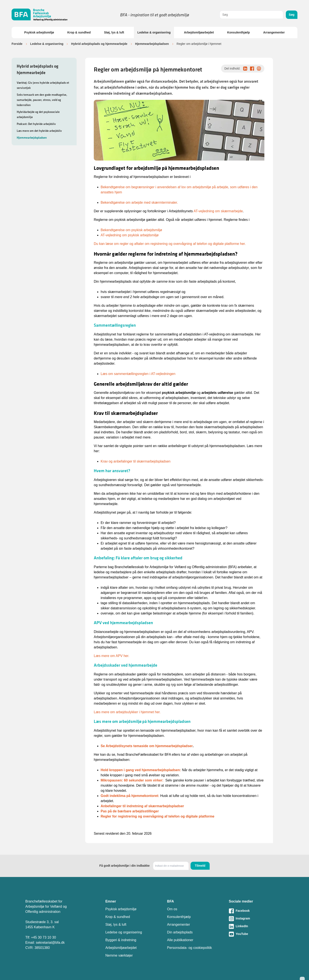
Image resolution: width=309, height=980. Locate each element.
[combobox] (251, 15)
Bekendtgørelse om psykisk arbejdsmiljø (131, 230)
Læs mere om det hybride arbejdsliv (39, 131)
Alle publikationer (180, 940)
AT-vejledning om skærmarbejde (218, 211)
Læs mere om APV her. (111, 656)
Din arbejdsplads (180, 932)
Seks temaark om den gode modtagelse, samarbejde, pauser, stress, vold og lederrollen (42, 100)
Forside (17, 44)
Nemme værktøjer (119, 955)
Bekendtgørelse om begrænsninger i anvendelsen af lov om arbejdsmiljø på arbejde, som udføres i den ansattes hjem (179, 190)
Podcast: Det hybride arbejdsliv (36, 124)
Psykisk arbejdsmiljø (39, 32)
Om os (172, 909)
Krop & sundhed (79, 32)
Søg (292, 15)
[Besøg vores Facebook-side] (256, 911)
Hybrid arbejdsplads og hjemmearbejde (99, 44)
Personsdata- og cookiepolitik (190, 948)
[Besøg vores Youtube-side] (256, 934)
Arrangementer (274, 32)
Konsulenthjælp (239, 32)
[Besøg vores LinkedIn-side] (256, 926)
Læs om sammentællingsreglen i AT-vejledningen (138, 374)
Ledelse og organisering (124, 932)
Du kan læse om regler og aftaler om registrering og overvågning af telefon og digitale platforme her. (170, 244)
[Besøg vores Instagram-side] (256, 919)
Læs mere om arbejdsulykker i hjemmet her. (127, 712)
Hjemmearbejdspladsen (152, 44)
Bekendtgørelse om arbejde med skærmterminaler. (139, 203)
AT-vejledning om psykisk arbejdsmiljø (130, 235)
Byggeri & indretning (121, 940)
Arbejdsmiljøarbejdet (199, 32)
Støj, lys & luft (114, 32)
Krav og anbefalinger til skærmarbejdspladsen (136, 461)
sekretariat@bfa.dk (50, 943)
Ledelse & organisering (154, 32)
